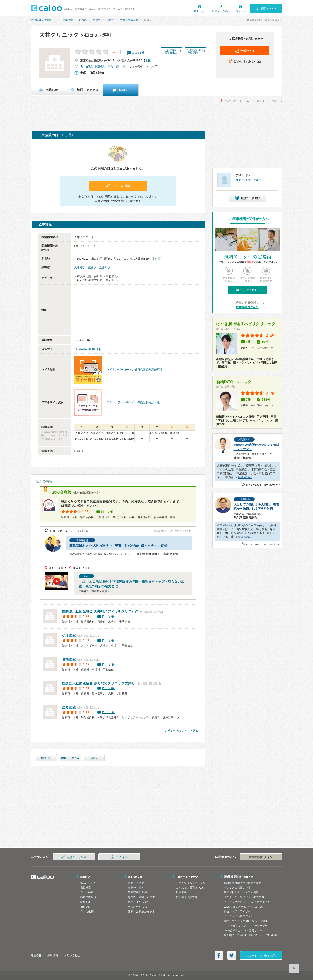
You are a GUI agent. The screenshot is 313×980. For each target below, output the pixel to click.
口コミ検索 (87, 892)
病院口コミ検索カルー (44, 20)
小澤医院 (69, 635)
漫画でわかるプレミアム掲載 (241, 892)
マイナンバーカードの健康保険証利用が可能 (135, 370)
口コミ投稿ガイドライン (191, 883)
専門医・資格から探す (141, 897)
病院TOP (46, 758)
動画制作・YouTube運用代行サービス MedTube (253, 935)
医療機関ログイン (247, 307)
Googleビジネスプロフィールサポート (247, 926)
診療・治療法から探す (141, 911)
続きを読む (245, 477)
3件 (248, 342)
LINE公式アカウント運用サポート (244, 930)
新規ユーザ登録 (220, 11)
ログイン (240, 11)
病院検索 (68, 20)
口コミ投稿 (87, 911)
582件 (266, 400)
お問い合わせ (72, 955)
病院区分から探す (139, 907)
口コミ (94, 758)
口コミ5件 (108, 688)
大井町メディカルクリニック (100, 611)
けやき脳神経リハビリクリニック (246, 324)
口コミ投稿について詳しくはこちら (118, 201)
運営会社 (36, 955)
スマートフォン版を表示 (261, 956)
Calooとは (199, 11)
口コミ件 (138, 53)
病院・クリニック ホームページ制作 (246, 921)
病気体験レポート (91, 897)
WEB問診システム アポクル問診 (244, 907)
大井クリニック (129, 20)
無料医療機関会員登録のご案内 (243, 883)
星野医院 (69, 707)
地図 (148, 60)
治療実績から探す (139, 892)
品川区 (96, 20)
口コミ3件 (108, 640)
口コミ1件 (108, 712)
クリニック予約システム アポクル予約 (247, 902)
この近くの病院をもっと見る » (181, 731)
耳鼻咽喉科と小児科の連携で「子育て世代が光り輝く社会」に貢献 (118, 546)
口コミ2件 (108, 664)
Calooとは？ (88, 883)
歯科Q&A (86, 907)
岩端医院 (69, 659)
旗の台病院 (62, 492)
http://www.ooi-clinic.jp (88, 349)
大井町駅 (86, 67)
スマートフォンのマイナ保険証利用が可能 (133, 402)
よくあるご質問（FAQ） (191, 888)
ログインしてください (248, 180)
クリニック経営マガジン (239, 916)
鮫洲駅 (100, 67)
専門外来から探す (139, 902)
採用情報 (53, 955)
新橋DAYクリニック (234, 382)
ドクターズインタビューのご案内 (244, 897)
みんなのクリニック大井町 (99, 683)
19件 (265, 342)
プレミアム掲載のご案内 (239, 888)
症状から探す (136, 888)
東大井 (110, 20)
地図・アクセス (70, 758)
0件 (248, 400)
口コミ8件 (108, 512)
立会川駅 (113, 67)
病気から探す (136, 883)
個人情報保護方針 (187, 897)
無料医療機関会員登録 (195, 51)
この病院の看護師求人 (171, 51)
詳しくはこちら (247, 290)
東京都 (83, 20)
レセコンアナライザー (237, 911)
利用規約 (181, 892)
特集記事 (86, 902)
